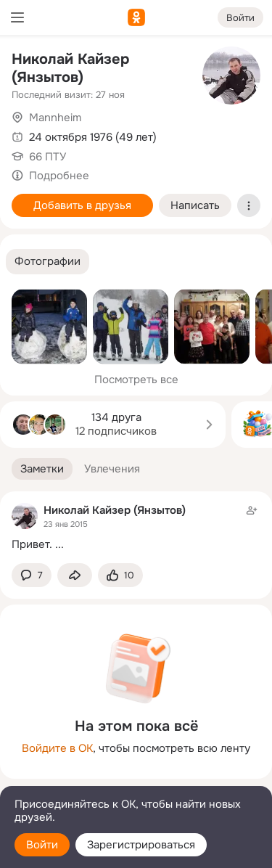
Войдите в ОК (57, 748)
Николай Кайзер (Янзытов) (70, 68)
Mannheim (55, 118)
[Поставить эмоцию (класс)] (120, 575)
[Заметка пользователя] (136, 527)
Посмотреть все (136, 380)
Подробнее (59, 176)
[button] (48, 262)
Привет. (32, 544)
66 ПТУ (48, 157)
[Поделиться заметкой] (75, 575)
